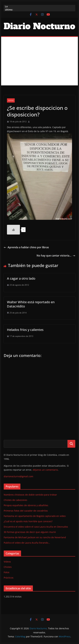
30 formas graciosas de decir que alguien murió (30, 532)
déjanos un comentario (45, 470)
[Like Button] (13, 230)
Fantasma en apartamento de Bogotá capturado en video (35, 516)
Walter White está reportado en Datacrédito (31, 304)
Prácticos (9, 578)
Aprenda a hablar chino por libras (26, 247)
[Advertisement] (39, 61)
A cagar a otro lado (21, 278)
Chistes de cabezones (15, 500)
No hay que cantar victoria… (56, 256)
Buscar (71, 444)
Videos (7, 562)
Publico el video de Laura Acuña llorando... (27, 543)
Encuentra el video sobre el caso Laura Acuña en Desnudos (36, 527)
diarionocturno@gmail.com (18, 476)
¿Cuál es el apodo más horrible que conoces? (28, 521)
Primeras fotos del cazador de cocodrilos (26, 511)
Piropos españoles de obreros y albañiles (26, 505)
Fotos (11, 100)
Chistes (8, 567)
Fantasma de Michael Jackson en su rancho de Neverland (35, 537)
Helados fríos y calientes (25, 330)
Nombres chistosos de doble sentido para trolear (30, 495)
